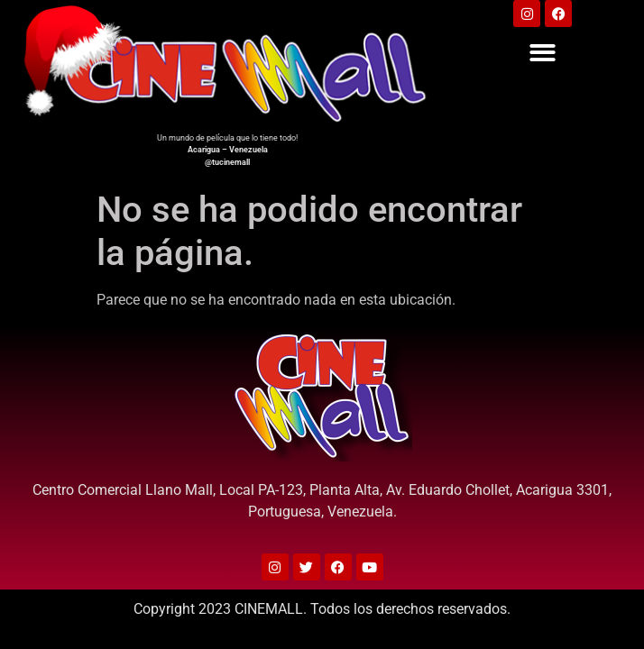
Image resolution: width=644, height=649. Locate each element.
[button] (543, 53)
